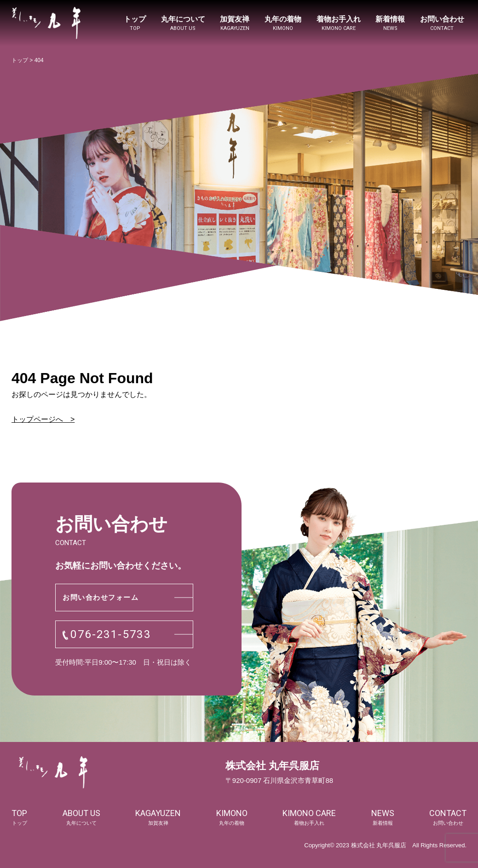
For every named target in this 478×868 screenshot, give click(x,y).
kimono (232, 818)
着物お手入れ (339, 24)
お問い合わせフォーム (101, 597)
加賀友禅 (235, 24)
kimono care (309, 818)
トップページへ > (43, 419)
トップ (135, 24)
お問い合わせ (442, 24)
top (19, 818)
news (383, 818)
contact (448, 818)
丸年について (183, 24)
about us (81, 818)
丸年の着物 (283, 24)
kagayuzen (158, 818)
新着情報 (390, 24)
